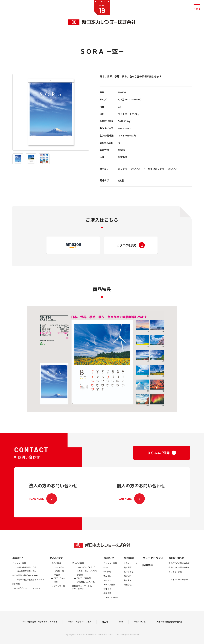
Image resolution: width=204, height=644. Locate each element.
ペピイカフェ (140, 628)
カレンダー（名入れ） (130, 169)
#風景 (121, 180)
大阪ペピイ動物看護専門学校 (169, 628)
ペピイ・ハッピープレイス (80, 628)
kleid (121, 628)
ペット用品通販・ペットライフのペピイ (40, 628)
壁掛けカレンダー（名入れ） (163, 169)
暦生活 (105, 628)
